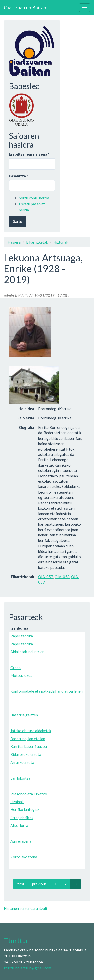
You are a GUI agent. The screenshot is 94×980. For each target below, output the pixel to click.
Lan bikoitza (20, 778)
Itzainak (17, 802)
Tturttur (16, 941)
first (21, 884)
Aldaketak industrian (27, 652)
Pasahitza (18, 176)
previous (39, 884)
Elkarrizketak (37, 242)
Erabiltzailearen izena (29, 154)
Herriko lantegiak (25, 809)
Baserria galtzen (24, 715)
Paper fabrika (22, 636)
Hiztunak (61, 242)
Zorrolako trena (24, 857)
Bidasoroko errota (26, 754)
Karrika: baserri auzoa (29, 746)
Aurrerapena (21, 841)
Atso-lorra (19, 825)
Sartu (18, 221)
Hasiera (14, 242)
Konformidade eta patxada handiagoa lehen (46, 691)
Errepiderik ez (22, 818)
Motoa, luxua (21, 675)
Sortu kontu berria (34, 198)
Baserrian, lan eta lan (28, 739)
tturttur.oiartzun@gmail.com (27, 968)
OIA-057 (46, 577)
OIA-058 (62, 577)
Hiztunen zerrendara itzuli (25, 908)
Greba (15, 668)
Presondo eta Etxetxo (29, 794)
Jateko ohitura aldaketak (31, 731)
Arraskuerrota (22, 762)
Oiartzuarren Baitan (25, 7)
